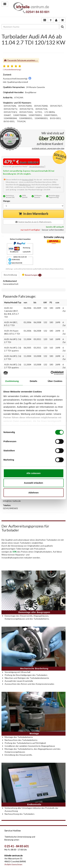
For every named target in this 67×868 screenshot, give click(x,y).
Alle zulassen (33, 473)
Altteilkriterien (25, 185)
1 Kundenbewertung (12, 70)
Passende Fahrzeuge (17, 60)
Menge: (7, 201)
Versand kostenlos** (37, 167)
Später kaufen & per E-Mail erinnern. (35, 222)
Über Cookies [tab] (55, 381)
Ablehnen (33, 493)
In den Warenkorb (36, 214)
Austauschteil (28, 180)
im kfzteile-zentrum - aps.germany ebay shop (48, 148)
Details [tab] (34, 381)
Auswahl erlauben (33, 483)
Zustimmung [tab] (12, 381)
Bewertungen (32, 275)
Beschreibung (10, 275)
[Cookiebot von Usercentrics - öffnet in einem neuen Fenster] (51, 373)
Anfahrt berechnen (13, 864)
